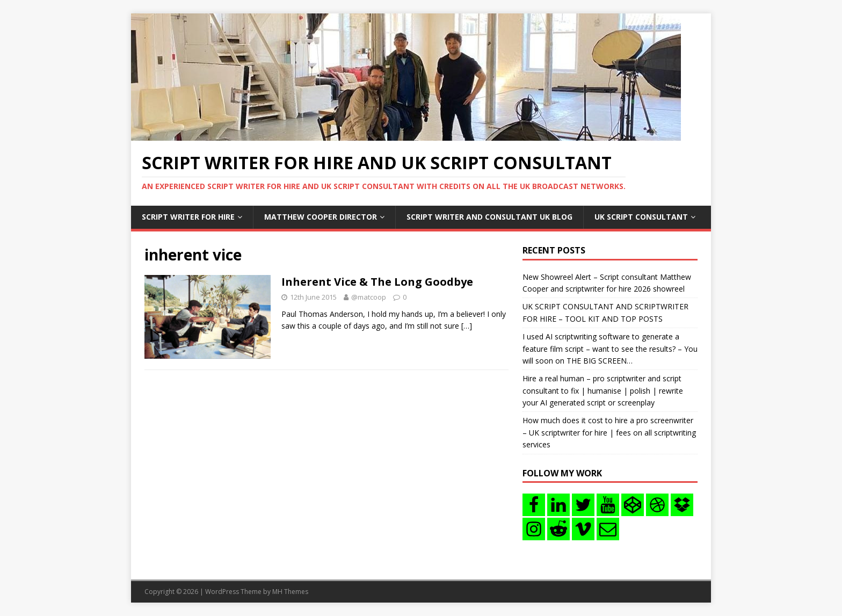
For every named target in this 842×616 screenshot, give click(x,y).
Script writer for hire (188, 217)
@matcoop (369, 297)
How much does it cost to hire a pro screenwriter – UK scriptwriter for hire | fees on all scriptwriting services (609, 432)
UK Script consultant (641, 217)
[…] (467, 326)
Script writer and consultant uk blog (489, 217)
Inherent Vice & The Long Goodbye (377, 282)
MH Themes (290, 592)
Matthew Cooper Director (321, 217)
